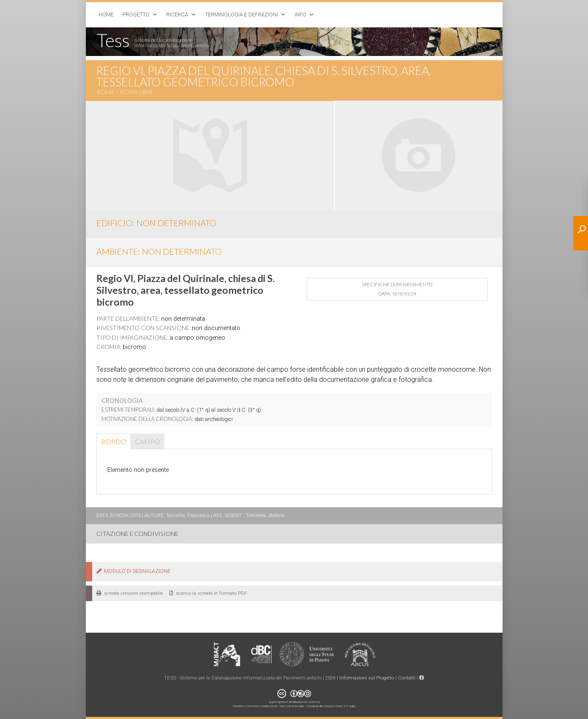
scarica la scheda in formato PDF (208, 593)
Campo (148, 441)
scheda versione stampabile (130, 593)
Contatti (407, 678)
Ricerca (177, 15)
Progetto (136, 15)
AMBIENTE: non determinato (159, 251)
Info (301, 15)
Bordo (114, 441)
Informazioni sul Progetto (367, 678)
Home (106, 15)
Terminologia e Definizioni (241, 15)
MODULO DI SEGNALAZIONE (133, 571)
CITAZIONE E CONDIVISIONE (137, 534)
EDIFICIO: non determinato (156, 223)
